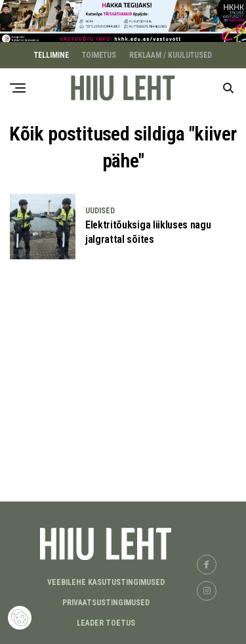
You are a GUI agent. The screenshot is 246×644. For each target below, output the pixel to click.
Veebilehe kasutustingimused (106, 581)
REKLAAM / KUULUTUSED (171, 54)
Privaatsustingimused (106, 601)
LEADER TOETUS (106, 622)
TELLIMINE (51, 54)
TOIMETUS (99, 54)
